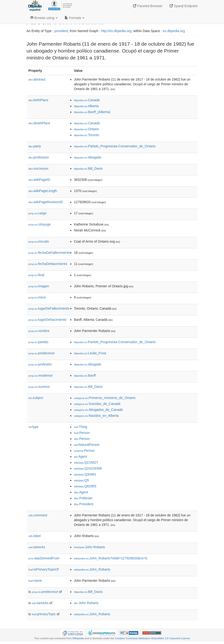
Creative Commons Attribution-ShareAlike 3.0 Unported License (153, 638)
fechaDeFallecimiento (49, 253)
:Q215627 (86, 462)
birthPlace (38, 100)
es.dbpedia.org (174, 31)
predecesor (42, 353)
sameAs (37, 547)
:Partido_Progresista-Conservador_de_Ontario (115, 146)
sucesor (39, 387)
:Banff (85, 375)
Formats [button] (74, 18)
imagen (39, 286)
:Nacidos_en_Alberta (96, 416)
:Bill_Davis (88, 168)
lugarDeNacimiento (48, 320)
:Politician (83, 498)
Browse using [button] (44, 18)
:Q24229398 (88, 468)
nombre (39, 331)
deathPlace (39, 123)
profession (39, 157)
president (61, 31)
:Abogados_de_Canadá (98, 410)
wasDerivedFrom (44, 558)
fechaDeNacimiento (48, 264)
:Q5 (81, 480)
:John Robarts (89, 547)
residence (41, 375)
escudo (39, 241)
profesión (40, 364)
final (36, 275)
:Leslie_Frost (90, 353)
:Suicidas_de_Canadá (97, 404)
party (35, 146)
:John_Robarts (92, 569)
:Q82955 (85, 486)
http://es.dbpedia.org (116, 31)
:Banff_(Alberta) (92, 112)
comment (38, 515)
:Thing (81, 427)
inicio (37, 297)
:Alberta (86, 106)
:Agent (80, 457)
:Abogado (88, 157)
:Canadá (87, 100)
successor (39, 168)
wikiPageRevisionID (46, 202)
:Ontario (86, 129)
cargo (38, 213)
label (35, 536)
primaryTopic (44, 614)
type (34, 427)
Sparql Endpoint (184, 6)
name (35, 581)
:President (84, 504)
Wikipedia (78, 638)
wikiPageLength (43, 191)
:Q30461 (85, 474)
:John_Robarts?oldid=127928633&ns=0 (110, 558)
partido (38, 342)
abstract (37, 79)
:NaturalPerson (87, 445)
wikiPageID (39, 180)
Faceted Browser (148, 6)
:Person (82, 433)
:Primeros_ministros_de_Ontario (105, 398)
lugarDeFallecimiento (49, 308)
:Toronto (86, 135)
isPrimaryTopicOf (44, 569)
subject (36, 398)
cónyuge (40, 224)
